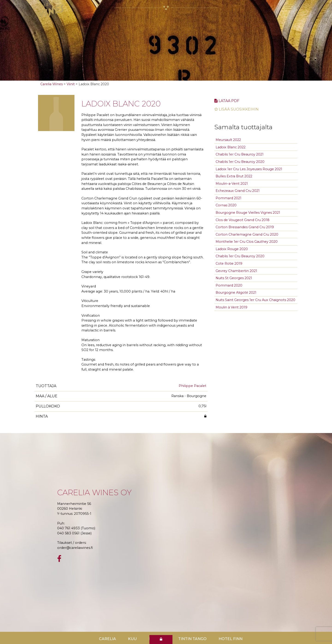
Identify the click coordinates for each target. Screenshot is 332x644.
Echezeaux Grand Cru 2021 (238, 191)
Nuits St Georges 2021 (234, 278)
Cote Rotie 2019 (229, 263)
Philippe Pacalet (193, 386)
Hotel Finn (231, 639)
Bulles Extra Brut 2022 (234, 176)
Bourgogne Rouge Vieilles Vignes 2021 (248, 213)
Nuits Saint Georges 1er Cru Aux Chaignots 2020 (255, 300)
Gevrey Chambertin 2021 (236, 271)
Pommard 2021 (228, 198)
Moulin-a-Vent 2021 (232, 184)
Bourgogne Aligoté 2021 (236, 293)
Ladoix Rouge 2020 (232, 249)
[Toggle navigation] (288, 7)
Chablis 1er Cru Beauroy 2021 (240, 154)
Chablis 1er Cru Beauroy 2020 (240, 162)
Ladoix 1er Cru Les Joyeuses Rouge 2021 (249, 169)
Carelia (107, 639)
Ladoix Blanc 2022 (231, 147)
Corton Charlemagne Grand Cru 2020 (247, 234)
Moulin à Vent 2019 (231, 307)
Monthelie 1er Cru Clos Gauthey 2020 (247, 242)
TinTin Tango (192, 639)
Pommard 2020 (229, 285)
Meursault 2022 (228, 140)
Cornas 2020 (226, 205)
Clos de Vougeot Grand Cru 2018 (243, 220)
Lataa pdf (227, 101)
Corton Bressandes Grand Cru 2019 (245, 227)
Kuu (132, 639)
